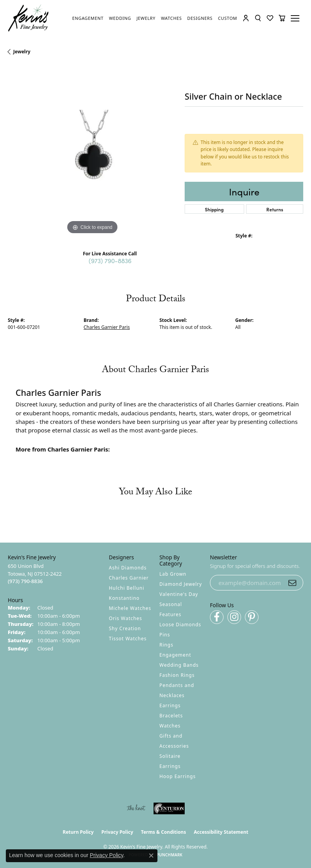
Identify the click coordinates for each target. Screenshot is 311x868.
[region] (92, 152)
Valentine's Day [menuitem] (179, 594)
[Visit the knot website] (136, 808)
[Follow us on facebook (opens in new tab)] (217, 617)
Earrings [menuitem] (170, 705)
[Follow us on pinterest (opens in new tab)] (252, 617)
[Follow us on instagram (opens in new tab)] (234, 617)
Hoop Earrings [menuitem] (177, 776)
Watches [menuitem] (170, 726)
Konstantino (124, 598)
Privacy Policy (117, 832)
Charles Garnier (129, 578)
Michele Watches (130, 608)
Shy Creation (125, 628)
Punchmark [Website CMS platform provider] (170, 855)
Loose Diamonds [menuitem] (180, 625)
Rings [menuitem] (166, 645)
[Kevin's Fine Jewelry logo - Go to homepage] (29, 18)
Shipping (214, 209)
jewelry (22, 52)
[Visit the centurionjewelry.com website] (169, 808)
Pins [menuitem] (165, 635)
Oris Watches (126, 618)
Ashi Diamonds (128, 568)
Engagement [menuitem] (175, 655)
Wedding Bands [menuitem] (179, 665)
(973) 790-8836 (110, 260)
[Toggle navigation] (296, 18)
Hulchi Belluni (127, 588)
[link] (88, 18)
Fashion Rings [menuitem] (177, 675)
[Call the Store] (25, 581)
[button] (246, 18)
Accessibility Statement (221, 832)
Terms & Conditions (164, 832)
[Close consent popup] (151, 856)
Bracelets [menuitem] (171, 716)
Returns (275, 209)
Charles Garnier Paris (107, 327)
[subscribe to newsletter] (292, 583)
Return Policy (78, 832)
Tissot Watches (128, 639)
